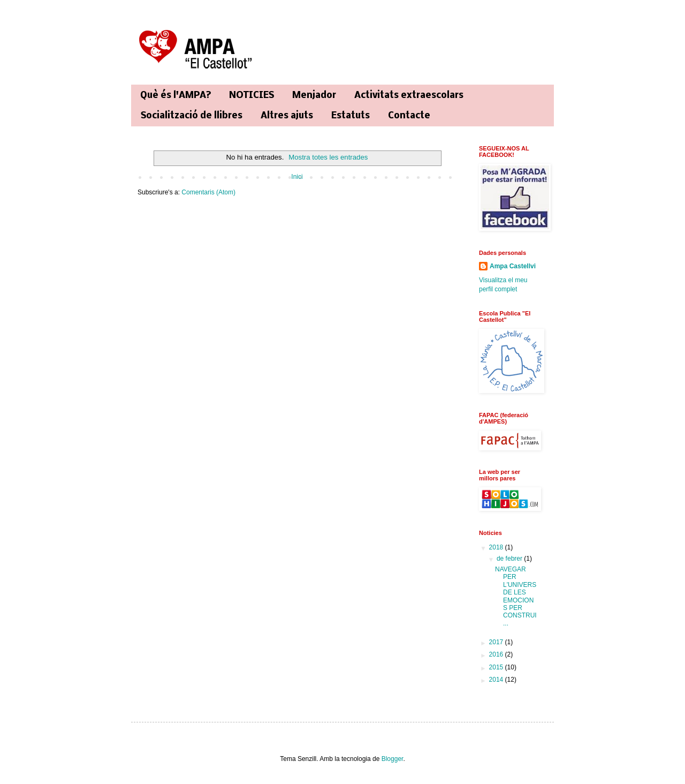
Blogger (393, 759)
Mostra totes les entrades (328, 157)
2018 (497, 547)
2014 (497, 680)
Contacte (409, 116)
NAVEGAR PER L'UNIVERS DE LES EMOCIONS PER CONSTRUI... (516, 596)
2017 (497, 642)
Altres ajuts (287, 116)
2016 (497, 654)
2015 (497, 667)
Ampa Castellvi (513, 266)
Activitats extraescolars (409, 96)
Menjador (314, 96)
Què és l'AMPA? (176, 96)
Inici (297, 177)
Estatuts (351, 116)
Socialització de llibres (192, 116)
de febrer (510, 559)
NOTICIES (252, 96)
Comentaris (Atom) (208, 192)
